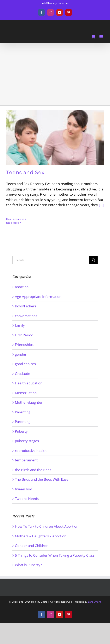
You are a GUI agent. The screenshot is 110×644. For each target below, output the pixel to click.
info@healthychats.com (55, 3)
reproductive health (31, 451)
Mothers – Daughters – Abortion (41, 536)
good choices (25, 364)
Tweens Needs (27, 499)
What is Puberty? (28, 565)
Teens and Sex (25, 172)
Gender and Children (32, 546)
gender (21, 354)
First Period (24, 335)
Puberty (21, 431)
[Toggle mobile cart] (93, 37)
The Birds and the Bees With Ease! (42, 479)
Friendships (24, 345)
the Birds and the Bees (33, 470)
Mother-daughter (29, 402)
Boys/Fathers (26, 306)
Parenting (23, 412)
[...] (101, 205)
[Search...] (51, 260)
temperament (26, 460)
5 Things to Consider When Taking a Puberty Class (55, 555)
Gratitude (23, 374)
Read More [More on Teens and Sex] (13, 223)
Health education (16, 219)
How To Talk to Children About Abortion (47, 526)
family (20, 325)
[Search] (93, 260)
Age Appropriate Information (38, 297)
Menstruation (26, 393)
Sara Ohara (94, 602)
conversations (26, 316)
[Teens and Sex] (55, 137)
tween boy (23, 489)
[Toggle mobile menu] (102, 37)
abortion (22, 287)
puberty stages (27, 441)
